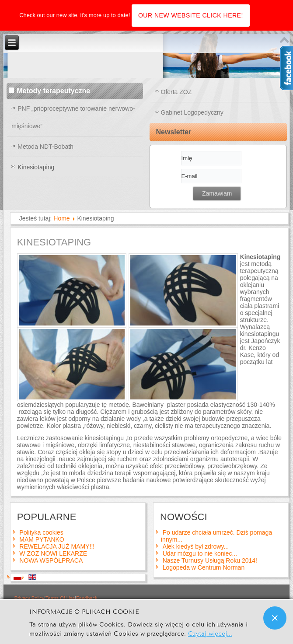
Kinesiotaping (36, 167)
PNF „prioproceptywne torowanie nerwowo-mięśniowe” (73, 117)
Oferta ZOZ (176, 92)
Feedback (87, 598)
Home (61, 218)
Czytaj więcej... (210, 633)
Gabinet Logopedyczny (192, 112)
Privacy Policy (29, 598)
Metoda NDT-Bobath (45, 147)
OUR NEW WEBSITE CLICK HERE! (191, 15)
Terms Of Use (60, 598)
